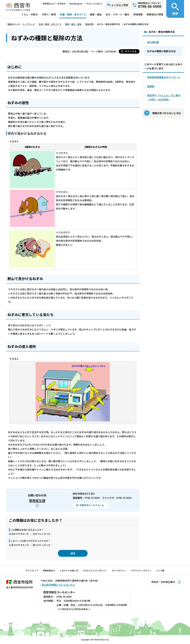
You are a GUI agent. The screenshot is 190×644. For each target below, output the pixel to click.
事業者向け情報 (155, 14)
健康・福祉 (96, 14)
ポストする (131, 51)
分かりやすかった (20, 534)
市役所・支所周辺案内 (163, 582)
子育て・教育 (49, 14)
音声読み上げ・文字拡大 (54, 4)
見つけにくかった (42, 545)
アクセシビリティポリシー (95, 571)
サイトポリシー (119, 571)
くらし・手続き (30, 14)
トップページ (29, 24)
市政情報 (138, 14)
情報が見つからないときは (167, 113)
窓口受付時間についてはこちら (58, 585)
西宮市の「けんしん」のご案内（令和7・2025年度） (164, 97)
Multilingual (76, 4)
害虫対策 (89, 24)
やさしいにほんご (94, 4)
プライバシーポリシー (141, 571)
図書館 (151, 86)
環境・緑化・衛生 (73, 24)
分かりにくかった (42, 534)
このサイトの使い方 (69, 571)
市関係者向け (49, 571)
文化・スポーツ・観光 (117, 14)
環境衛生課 (37, 500)
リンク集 (160, 571)
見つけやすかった (20, 545)
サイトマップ (32, 571)
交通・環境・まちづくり (73, 14)
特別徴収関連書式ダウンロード (164, 77)
